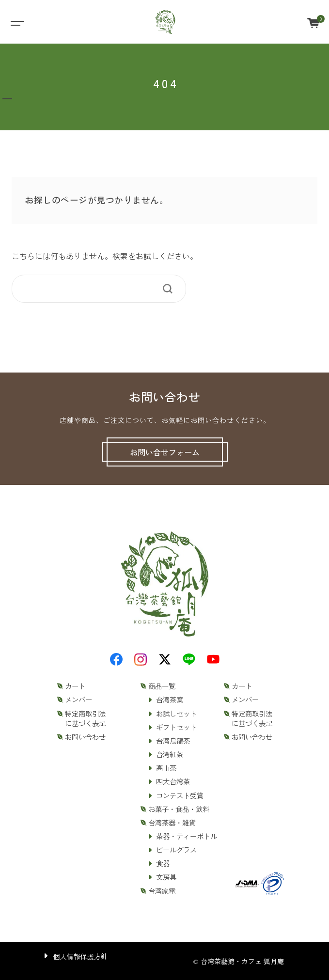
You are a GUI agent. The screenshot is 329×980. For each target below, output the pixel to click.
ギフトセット (176, 727)
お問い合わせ (85, 737)
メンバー (78, 700)
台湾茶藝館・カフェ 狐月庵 (242, 961)
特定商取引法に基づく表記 (85, 718)
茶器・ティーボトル (187, 836)
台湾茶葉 (170, 700)
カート (75, 686)
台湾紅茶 (170, 754)
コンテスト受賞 (180, 795)
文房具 (166, 877)
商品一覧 (162, 686)
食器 (163, 863)
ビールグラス (176, 850)
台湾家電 (162, 891)
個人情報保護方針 (80, 956)
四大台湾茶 (173, 781)
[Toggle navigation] (17, 22)
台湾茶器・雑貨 (172, 823)
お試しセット (176, 714)
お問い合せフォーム (165, 452)
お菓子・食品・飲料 (179, 809)
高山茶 (166, 768)
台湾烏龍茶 (173, 741)
